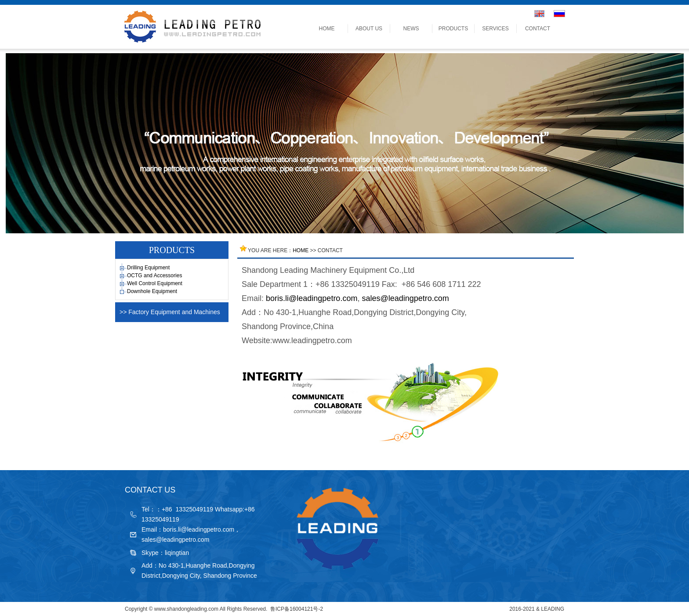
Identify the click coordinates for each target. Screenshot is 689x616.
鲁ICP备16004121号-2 (297, 609)
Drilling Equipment (148, 268)
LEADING (553, 609)
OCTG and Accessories (154, 275)
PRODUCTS (453, 29)
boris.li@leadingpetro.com (312, 298)
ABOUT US (369, 29)
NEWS (411, 29)
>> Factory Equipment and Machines (170, 312)
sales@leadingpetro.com (405, 298)
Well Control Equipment (155, 283)
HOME (327, 29)
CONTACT (538, 29)
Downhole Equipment (152, 291)
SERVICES (495, 29)
